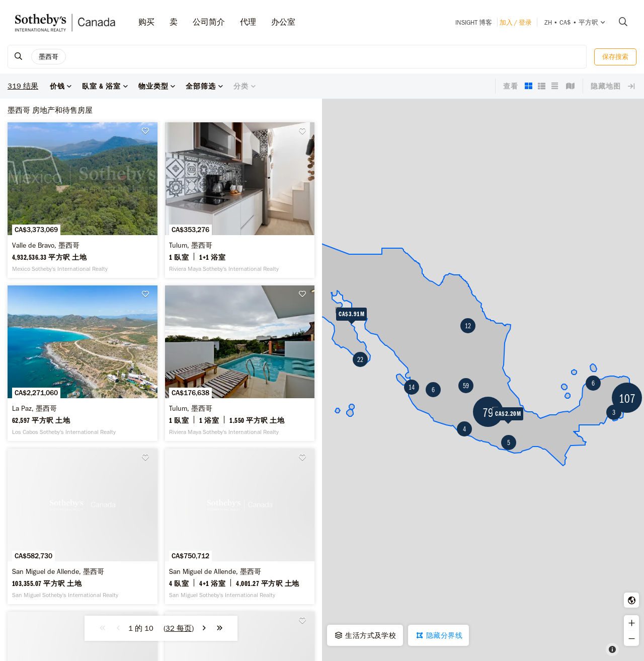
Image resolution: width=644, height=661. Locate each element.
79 (488, 412)
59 (466, 386)
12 (468, 326)
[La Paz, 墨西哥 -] (83, 363)
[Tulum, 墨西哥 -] (240, 200)
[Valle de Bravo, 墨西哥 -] (83, 200)
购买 (146, 22)
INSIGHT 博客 (474, 22)
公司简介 (209, 22)
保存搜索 (615, 57)
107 (627, 398)
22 (360, 359)
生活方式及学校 (365, 635)
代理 (248, 22)
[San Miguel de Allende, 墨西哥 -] (83, 526)
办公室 (283, 22)
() (179, 628)
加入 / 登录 (516, 22)
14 (412, 387)
